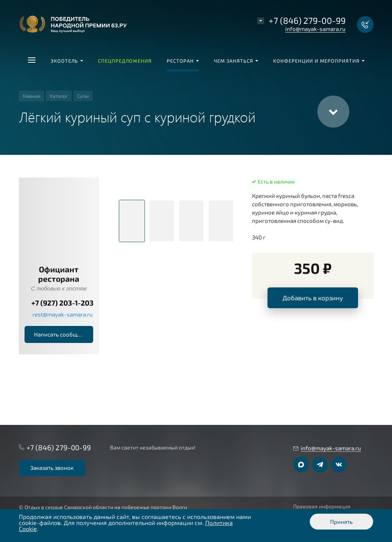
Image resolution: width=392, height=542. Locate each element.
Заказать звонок (52, 468)
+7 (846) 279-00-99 (307, 20)
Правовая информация (322, 506)
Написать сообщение (62, 334)
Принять (341, 522)
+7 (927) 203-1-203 (62, 303)
